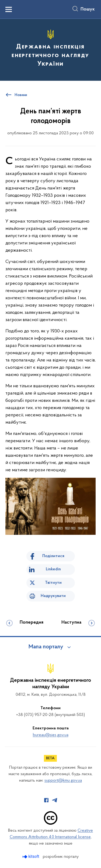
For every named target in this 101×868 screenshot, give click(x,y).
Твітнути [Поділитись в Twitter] (53, 583)
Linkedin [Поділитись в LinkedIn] (53, 569)
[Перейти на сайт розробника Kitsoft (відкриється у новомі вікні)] (31, 857)
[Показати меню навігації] (9, 9)
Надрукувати (53, 596)
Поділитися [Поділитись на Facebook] (53, 556)
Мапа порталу (46, 647)
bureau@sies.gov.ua (51, 735)
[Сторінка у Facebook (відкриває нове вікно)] (46, 800)
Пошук (88, 9)
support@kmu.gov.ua (63, 781)
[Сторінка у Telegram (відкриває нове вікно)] (55, 800)
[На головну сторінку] (50, 49)
